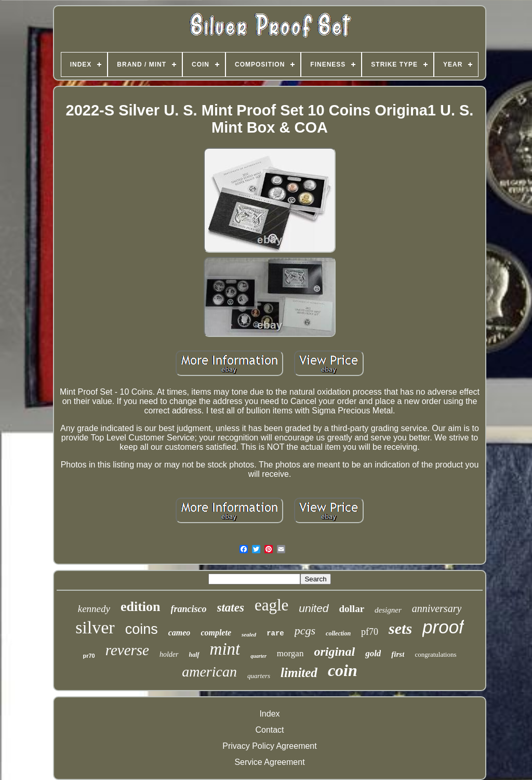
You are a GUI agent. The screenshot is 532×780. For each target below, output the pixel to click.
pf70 (370, 632)
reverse (127, 650)
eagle (271, 605)
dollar (352, 609)
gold (373, 653)
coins (142, 629)
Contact (269, 730)
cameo (179, 633)
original (334, 652)
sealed (249, 634)
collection (338, 633)
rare (275, 633)
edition (141, 607)
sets (400, 628)
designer (388, 610)
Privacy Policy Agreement (269, 746)
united (314, 608)
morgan (290, 653)
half (194, 655)
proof (443, 627)
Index (269, 714)
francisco (189, 609)
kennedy (94, 609)
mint (225, 649)
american (209, 672)
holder (169, 654)
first (398, 654)
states (231, 608)
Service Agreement (269, 762)
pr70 (89, 656)
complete (216, 633)
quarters (259, 676)
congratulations (435, 654)
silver (95, 627)
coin (343, 670)
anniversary (437, 608)
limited (299, 673)
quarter (258, 656)
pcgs (305, 630)
